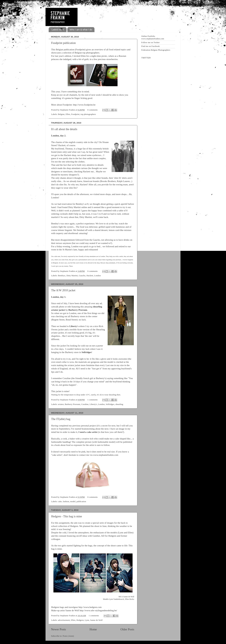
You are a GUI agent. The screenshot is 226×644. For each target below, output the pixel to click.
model (73, 501)
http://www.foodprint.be (84, 105)
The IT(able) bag (61, 419)
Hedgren (80, 620)
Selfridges (110, 404)
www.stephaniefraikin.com (106, 455)
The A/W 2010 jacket (63, 290)
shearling (119, 404)
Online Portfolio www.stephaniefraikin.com (153, 37)
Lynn (87, 620)
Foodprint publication (63, 43)
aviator (61, 404)
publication (81, 501)
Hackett (62, 145)
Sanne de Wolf (96, 620)
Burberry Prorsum (73, 404)
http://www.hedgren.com (90, 607)
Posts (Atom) (68, 636)
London (97, 276)
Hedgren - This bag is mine (67, 516)
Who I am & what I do (81, 30)
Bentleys (62, 276)
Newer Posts (58, 629)
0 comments (92, 110)
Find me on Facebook (150, 46)
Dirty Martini (74, 207)
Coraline (85, 404)
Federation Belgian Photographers (156, 50)
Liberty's (93, 404)
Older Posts (127, 629)
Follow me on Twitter (150, 42)
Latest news (58, 30)
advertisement (64, 620)
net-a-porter (97, 346)
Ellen (68, 114)
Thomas (69, 149)
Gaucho (97, 240)
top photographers (88, 114)
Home (93, 629)
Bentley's (55, 224)
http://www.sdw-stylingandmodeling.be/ (98, 610)
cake (60, 501)
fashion (66, 501)
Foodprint (75, 114)
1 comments (92, 400)
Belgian (61, 114)
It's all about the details (64, 129)
